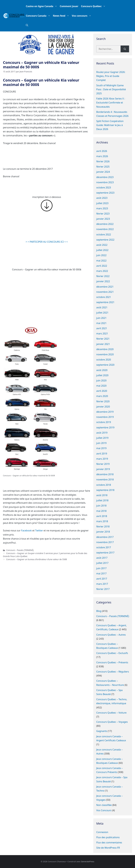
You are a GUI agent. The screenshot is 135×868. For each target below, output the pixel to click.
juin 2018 (101, 506)
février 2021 (103, 339)
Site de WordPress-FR (108, 848)
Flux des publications (108, 837)
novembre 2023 (105, 182)
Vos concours (82, 16)
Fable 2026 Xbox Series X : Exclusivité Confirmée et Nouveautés (111, 103)
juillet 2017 (102, 563)
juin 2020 (101, 380)
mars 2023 (102, 208)
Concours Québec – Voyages (112, 722)
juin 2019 (101, 443)
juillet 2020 (102, 375)
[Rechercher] (125, 49)
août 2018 (102, 495)
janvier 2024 (103, 172)
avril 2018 (102, 516)
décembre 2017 (105, 537)
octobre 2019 (104, 422)
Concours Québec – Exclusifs (112, 653)
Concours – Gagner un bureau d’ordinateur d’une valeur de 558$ (37, 559)
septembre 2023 (105, 193)
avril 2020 (102, 391)
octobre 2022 (104, 234)
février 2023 (103, 214)
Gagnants (102, 731)
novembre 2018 (105, 480)
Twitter (39, 530)
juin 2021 (101, 318)
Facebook (26, 530)
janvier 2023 (103, 219)
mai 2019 (101, 448)
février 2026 (103, 161)
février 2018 (103, 526)
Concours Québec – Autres (111, 635)
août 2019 (102, 433)
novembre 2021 (105, 292)
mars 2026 (102, 156)
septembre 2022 (105, 240)
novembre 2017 (105, 542)
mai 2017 (101, 573)
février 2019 (103, 464)
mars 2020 (102, 396)
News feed (62, 16)
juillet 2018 (102, 500)
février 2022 (103, 276)
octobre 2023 (104, 188)
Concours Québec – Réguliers (113, 672)
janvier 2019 (103, 469)
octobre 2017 (104, 547)
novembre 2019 (105, 417)
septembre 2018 (105, 490)
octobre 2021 (104, 297)
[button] (27, 25)
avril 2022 (102, 266)
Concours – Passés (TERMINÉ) (113, 616)
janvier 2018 (103, 532)
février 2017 (103, 589)
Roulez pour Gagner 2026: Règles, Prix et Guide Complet (111, 76)
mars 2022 (102, 271)
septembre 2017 (105, 553)
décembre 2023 (105, 177)
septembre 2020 (105, 365)
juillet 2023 (102, 203)
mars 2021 (102, 334)
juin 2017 (101, 568)
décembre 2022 (105, 224)
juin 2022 (101, 255)
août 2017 (102, 558)
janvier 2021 (103, 344)
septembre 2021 (105, 302)
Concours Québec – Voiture (111, 713)
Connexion (102, 832)
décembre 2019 (105, 412)
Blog (99, 611)
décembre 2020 (105, 349)
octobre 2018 (104, 485)
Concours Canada (39, 16)
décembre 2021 (105, 287)
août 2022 (102, 245)
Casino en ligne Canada (42, 6)
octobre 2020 (104, 360)
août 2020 (102, 370)
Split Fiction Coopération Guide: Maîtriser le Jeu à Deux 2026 (110, 125)
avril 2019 (102, 454)
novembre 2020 (105, 354)
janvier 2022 (103, 281)
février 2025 (103, 167)
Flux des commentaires (109, 843)
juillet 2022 (102, 250)
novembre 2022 (105, 229)
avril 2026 (102, 151)
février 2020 (103, 401)
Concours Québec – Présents (112, 662)
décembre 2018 (105, 474)
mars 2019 (102, 459)
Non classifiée (104, 805)
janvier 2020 (103, 407)
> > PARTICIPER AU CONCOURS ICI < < (47, 242)
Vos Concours (104, 810)
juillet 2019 (102, 438)
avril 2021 (102, 328)
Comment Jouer (69, 6)
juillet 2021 (102, 313)
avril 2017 (102, 579)
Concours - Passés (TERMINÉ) (20, 550)
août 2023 (102, 198)
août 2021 (102, 307)
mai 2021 (101, 323)
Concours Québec (94, 6)
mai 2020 (101, 386)
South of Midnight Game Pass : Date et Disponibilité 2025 (111, 89)
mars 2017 (102, 584)
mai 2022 (101, 261)
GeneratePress (88, 861)
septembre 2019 (105, 427)
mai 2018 (101, 511)
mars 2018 (102, 521)
